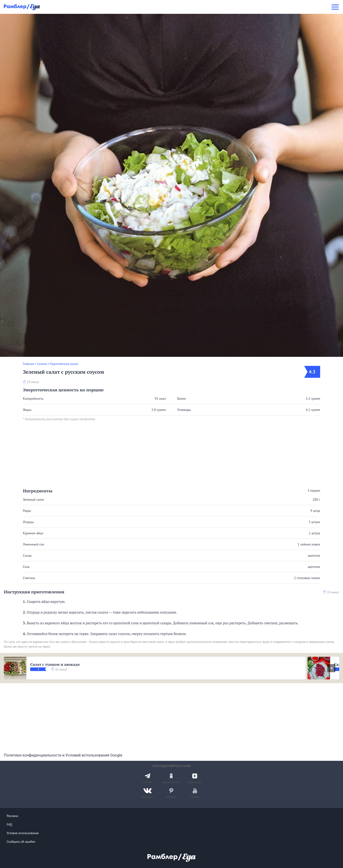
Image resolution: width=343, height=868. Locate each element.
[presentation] (331, 668)
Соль (26, 567)
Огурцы (28, 522)
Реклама (12, 816)
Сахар (27, 555)
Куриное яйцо (33, 533)
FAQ (9, 825)
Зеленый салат (34, 500)
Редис (27, 511)
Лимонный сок (33, 544)
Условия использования (23, 833)
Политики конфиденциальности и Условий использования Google (63, 755)
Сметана (29, 578)
